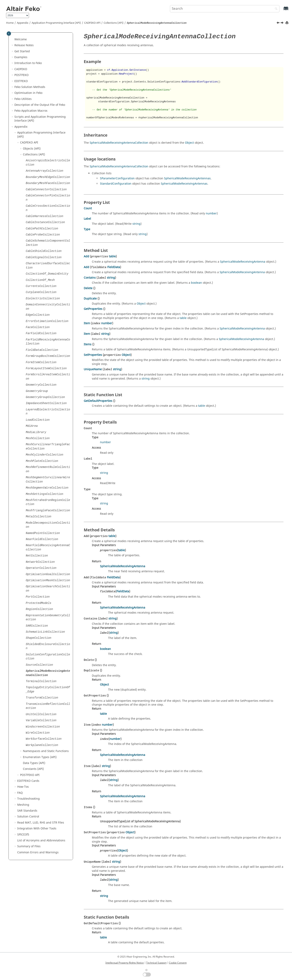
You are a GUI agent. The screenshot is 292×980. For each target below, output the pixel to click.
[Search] (275, 9)
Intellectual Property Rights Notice (125, 963)
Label (87, 219)
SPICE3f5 (23, 835)
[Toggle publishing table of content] (9, 34)
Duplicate (90, 299)
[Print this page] (287, 23)
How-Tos (23, 787)
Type (87, 229)
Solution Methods (30, 87)
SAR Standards (27, 811)
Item (87, 323)
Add (86, 256)
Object (189, 143)
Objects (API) (32, 149)
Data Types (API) (34, 763)
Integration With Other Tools (37, 829)
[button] (13, 40)
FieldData (114, 267)
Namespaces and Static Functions (46, 751)
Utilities (23, 99)
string (136, 224)
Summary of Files (29, 846)
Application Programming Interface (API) (56, 23)
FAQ (20, 793)
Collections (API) (114, 23)
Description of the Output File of (40, 105)
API (92, 23)
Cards (28, 781)
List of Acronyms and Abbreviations (41, 840)
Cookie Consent (178, 963)
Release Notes (24, 45)
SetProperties (93, 355)
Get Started (22, 51)
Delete (88, 288)
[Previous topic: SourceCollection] (278, 23)
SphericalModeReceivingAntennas (187, 178)
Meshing (23, 805)
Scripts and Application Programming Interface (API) (40, 119)
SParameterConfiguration (117, 178)
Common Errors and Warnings (38, 852)
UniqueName (93, 369)
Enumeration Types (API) (40, 757)
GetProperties (93, 309)
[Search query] (225, 9)
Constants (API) (33, 769)
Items (88, 344)
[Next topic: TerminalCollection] (282, 23)
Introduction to (28, 63)
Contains (90, 278)
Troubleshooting (28, 799)
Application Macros (31, 111)
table (112, 256)
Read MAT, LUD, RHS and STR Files (41, 823)
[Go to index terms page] (282, 10)
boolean (196, 283)
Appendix (23, 23)
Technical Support (156, 963)
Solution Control (28, 817)
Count (88, 208)
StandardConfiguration (116, 184)
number (211, 213)
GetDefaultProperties (98, 401)
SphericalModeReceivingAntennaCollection (119, 143)
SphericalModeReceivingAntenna (243, 262)
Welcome (21, 39)
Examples (21, 57)
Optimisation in (28, 93)
